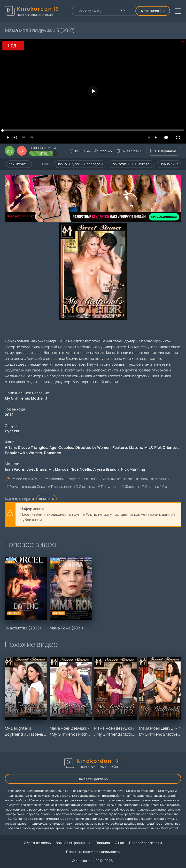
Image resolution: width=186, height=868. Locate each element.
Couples (66, 447)
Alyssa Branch (106, 469)
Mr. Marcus (58, 469)
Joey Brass (37, 469)
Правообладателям (146, 843)
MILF (148, 447)
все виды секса (29, 479)
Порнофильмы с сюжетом (131, 164)
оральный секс (158, 486)
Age (53, 447)
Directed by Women (93, 447)
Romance (53, 453)
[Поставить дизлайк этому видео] (22, 151)
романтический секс (27, 486)
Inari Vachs (15, 469)
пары (144, 479)
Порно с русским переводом (80, 164)
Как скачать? (19, 164)
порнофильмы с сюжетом (73, 486)
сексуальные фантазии (114, 479)
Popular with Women (23, 453)
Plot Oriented (167, 447)
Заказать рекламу (93, 779)
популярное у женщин (120, 486)
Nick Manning (133, 469)
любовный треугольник (68, 479)
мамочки (162, 479)
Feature (120, 447)
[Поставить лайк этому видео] (10, 151)
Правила (103, 843)
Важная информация (73, 843)
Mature (136, 447)
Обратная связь (37, 843)
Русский (13, 431)
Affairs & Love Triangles (26, 447)
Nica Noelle (81, 469)
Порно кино (169, 164)
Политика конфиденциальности (93, 852)
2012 (9, 415)
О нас (120, 843)
